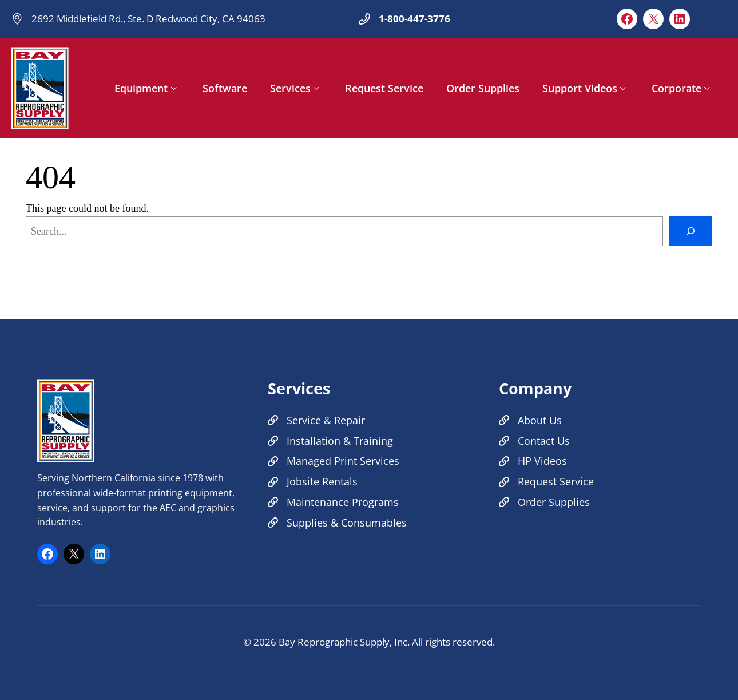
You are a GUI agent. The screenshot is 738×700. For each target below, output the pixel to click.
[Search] (691, 231)
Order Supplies (483, 88)
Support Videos (580, 88)
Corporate (676, 88)
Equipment (141, 88)
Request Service (384, 88)
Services (290, 88)
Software (225, 88)
